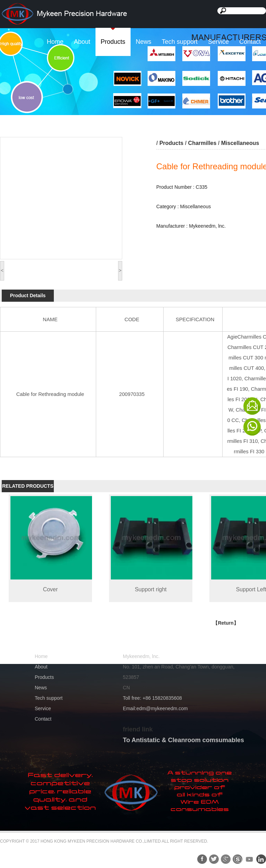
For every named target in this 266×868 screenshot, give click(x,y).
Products (113, 42)
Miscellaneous (240, 143)
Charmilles (202, 143)
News (144, 42)
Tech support (180, 42)
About (82, 42)
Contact (250, 42)
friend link (138, 729)
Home (55, 42)
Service (218, 42)
